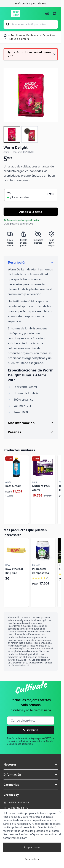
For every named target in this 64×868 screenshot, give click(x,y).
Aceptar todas (32, 847)
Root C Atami (14, 486)
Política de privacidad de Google (37, 741)
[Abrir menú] (6, 13)
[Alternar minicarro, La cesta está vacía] (54, 14)
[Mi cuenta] (47, 14)
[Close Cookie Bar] (60, 812)
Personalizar (32, 859)
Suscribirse (31, 730)
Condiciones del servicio (21, 744)
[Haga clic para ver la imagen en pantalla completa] (31, 95)
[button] (31, 764)
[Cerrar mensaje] (54, 54)
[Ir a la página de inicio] (27, 14)
